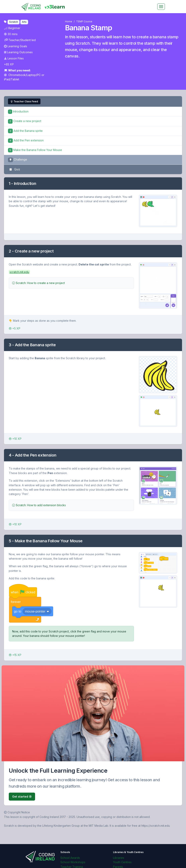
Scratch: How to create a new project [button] (38, 283)
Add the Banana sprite (25, 131)
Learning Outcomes (18, 52)
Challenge (18, 160)
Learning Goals (16, 46)
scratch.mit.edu (19, 272)
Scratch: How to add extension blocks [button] (39, 505)
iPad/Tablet (12, 79)
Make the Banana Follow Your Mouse (35, 150)
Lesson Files (14, 58)
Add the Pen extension (26, 140)
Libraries (119, 858)
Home (69, 21)
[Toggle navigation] (161, 7)
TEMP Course (84, 21)
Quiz (14, 169)
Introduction (18, 111)
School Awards (70, 858)
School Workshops (73, 862)
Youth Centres (122, 862)
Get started (22, 796)
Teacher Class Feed (24, 101)
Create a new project (25, 121)
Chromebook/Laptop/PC (23, 75)
